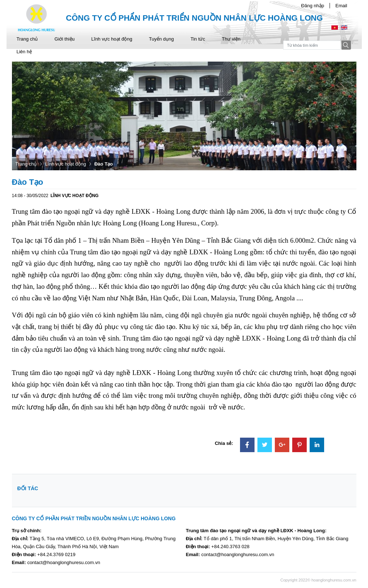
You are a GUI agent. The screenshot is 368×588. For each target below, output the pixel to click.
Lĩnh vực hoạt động (112, 39)
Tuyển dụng (162, 39)
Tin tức (198, 39)
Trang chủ (27, 39)
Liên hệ (24, 52)
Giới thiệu (64, 39)
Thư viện (231, 39)
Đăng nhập (313, 6)
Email (341, 6)
